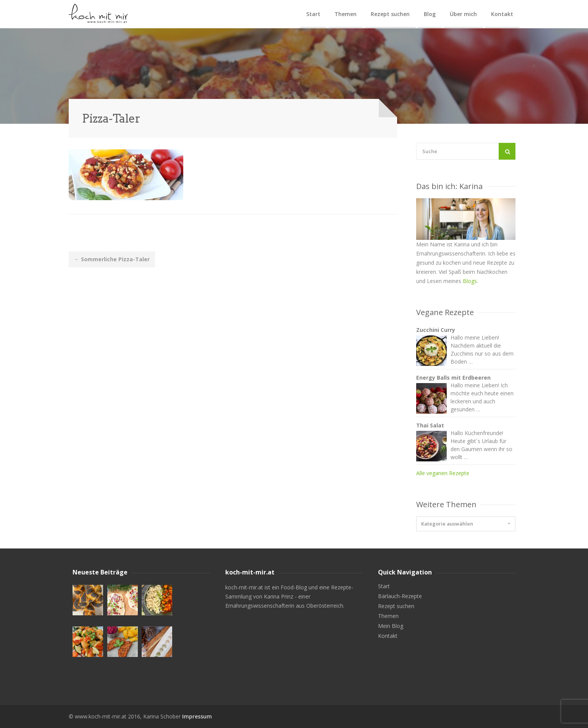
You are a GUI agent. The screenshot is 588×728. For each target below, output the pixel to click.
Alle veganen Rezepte (443, 473)
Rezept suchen (390, 14)
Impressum (197, 716)
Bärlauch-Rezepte (400, 596)
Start (313, 14)
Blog (430, 14)
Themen (346, 14)
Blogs (470, 281)
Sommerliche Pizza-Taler (112, 259)
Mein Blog (391, 626)
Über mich (463, 14)
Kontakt (502, 14)
